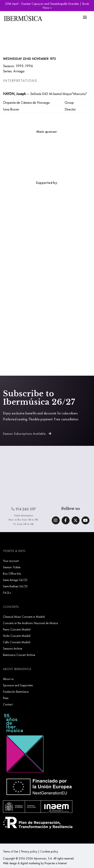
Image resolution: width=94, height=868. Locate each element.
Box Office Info (12, 574)
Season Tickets (12, 567)
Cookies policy (49, 851)
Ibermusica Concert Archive (19, 655)
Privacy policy (29, 851)
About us (8, 679)
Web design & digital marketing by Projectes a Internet (35, 863)
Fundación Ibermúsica (16, 692)
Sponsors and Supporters (18, 685)
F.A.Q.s (7, 593)
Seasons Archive (12, 648)
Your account (11, 561)
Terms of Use (11, 851)
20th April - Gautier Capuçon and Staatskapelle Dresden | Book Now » (47, 6)
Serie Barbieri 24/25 (15, 586)
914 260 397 (24, 509)
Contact (8, 704)
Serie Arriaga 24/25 (15, 580)
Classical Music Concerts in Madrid (24, 617)
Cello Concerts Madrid (17, 642)
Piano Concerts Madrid (17, 629)
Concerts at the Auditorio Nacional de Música (30, 623)
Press (6, 698)
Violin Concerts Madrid (17, 636)
